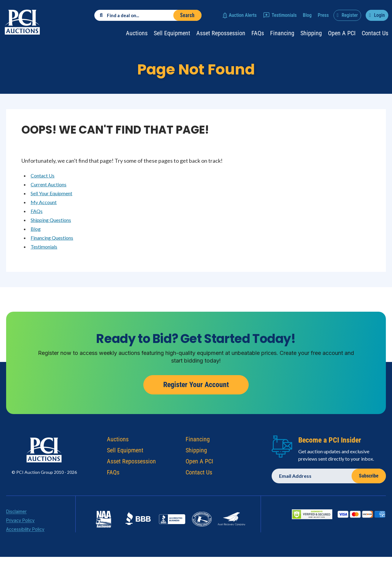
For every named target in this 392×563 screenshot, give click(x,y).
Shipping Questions (51, 220)
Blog (307, 15)
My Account (44, 202)
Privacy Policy (20, 522)
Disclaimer (16, 513)
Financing (282, 33)
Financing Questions (52, 238)
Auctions (137, 33)
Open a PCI (342, 33)
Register (350, 15)
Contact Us (375, 33)
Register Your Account (196, 386)
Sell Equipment (172, 33)
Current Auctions (49, 184)
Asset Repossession (221, 33)
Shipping (311, 33)
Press (323, 15)
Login (379, 15)
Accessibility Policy (25, 531)
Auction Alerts (243, 15)
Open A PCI (199, 463)
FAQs (258, 33)
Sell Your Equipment (51, 193)
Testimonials (284, 15)
